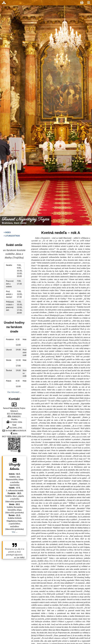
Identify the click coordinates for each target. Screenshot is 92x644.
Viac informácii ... (14, 392)
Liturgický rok (12, 236)
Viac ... (15, 532)
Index (7, 232)
